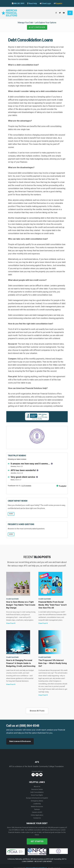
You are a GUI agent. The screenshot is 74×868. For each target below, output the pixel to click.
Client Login (46, 3)
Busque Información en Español (37, 798)
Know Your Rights (37, 795)
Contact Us (37, 818)
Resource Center (37, 789)
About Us (37, 786)
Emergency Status (37, 801)
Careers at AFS (37, 812)
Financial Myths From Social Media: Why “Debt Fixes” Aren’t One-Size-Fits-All (53, 605)
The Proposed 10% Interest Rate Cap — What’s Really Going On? (53, 663)
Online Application (37, 815)
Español (59, 3)
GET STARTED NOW (37, 27)
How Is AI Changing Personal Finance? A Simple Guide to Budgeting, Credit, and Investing (21, 663)
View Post (11, 623)
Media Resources (37, 807)
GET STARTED (37, 841)
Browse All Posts (37, 711)
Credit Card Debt (12, 599)
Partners (37, 809)
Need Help (33, 3)
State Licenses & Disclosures (20, 741)
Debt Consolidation (37, 792)
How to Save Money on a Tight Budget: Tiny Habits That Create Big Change (21, 605)
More (11, 514)
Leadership (37, 804)
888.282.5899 (19, 3)
